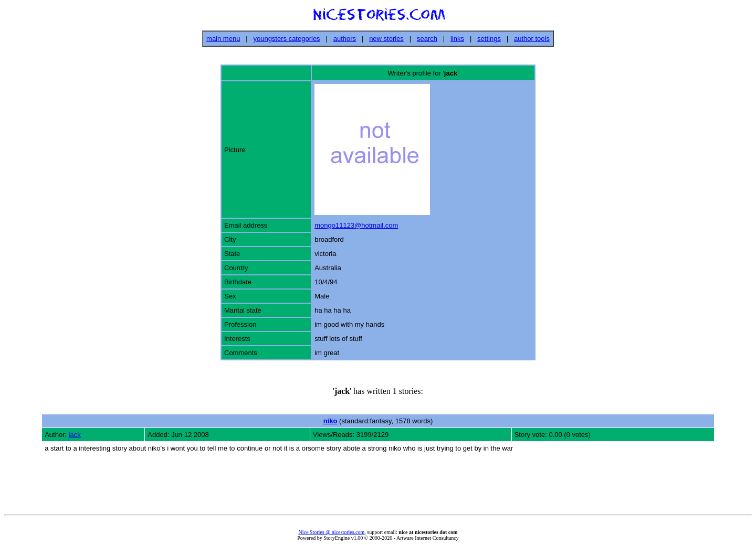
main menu (223, 39)
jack (75, 435)
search (427, 39)
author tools (532, 39)
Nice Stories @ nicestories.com (331, 532)
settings (489, 39)
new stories (386, 39)
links (457, 39)
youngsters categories (286, 39)
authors (345, 39)
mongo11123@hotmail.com (356, 225)
